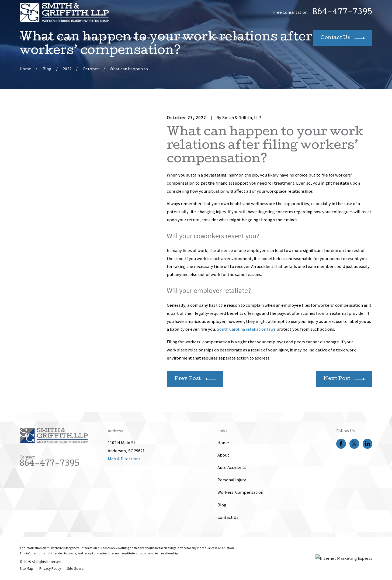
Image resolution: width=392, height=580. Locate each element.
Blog (222, 505)
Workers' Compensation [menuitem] (181, 38)
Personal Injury (232, 480)
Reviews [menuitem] (219, 38)
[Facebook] (341, 444)
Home (223, 443)
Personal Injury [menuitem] (136, 38)
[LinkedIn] (367, 444)
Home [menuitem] (25, 38)
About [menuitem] (45, 38)
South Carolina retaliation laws (246, 329)
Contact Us (228, 517)
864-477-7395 (342, 13)
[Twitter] (354, 444)
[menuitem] (26, 569)
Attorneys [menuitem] (68, 38)
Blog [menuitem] (239, 38)
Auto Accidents (232, 467)
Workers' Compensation (240, 492)
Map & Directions (124, 459)
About (223, 455)
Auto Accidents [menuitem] (99, 38)
